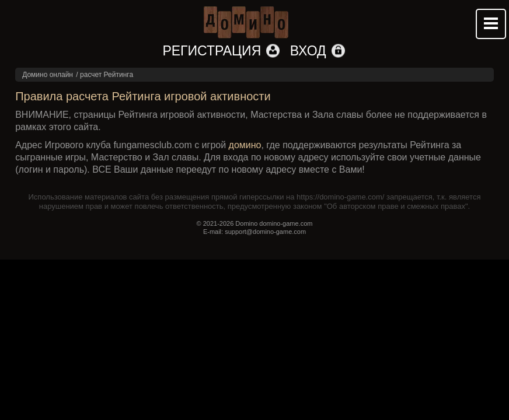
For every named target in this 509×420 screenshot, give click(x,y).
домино (245, 145)
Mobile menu (491, 24)
